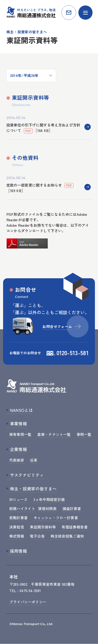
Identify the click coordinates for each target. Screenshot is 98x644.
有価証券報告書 (75, 527)
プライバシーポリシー (28, 602)
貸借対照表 (47, 509)
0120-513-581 (73, 353)
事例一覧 (84, 435)
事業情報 (18, 424)
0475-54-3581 (30, 591)
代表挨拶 (17, 460)
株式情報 (17, 536)
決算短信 (17, 527)
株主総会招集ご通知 (67, 536)
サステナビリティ (27, 475)
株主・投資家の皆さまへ (33, 489)
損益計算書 (72, 509)
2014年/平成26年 (24, 75)
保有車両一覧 (20, 435)
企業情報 (18, 450)
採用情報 (18, 551)
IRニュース (18, 500)
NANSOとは (22, 410)
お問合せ (69, 13)
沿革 (34, 460)
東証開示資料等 (43, 527)
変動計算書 (19, 518)
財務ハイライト (22, 509)
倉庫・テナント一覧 (54, 435)
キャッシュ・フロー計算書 (56, 518)
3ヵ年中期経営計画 (49, 500)
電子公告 (37, 536)
